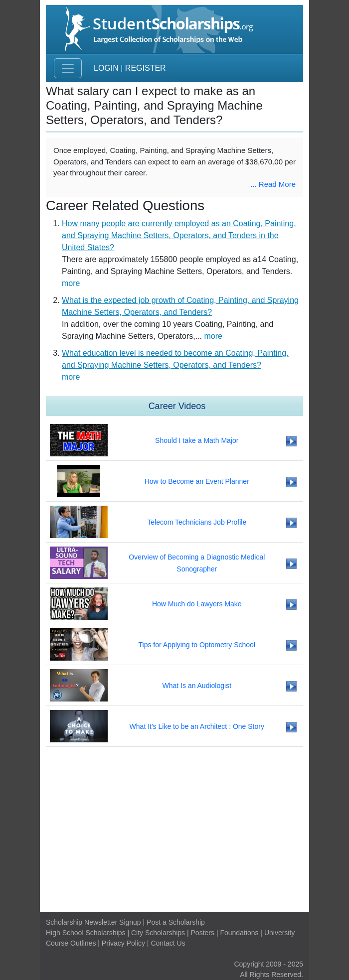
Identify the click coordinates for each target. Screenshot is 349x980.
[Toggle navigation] (68, 68)
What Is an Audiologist (197, 686)
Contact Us (168, 943)
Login (106, 68)
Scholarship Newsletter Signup (93, 922)
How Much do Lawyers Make (197, 604)
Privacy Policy (123, 943)
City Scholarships (158, 933)
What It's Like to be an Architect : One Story (197, 726)
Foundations (239, 933)
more (71, 283)
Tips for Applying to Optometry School (197, 645)
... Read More (273, 184)
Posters (203, 933)
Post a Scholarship (176, 922)
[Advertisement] (174, 830)
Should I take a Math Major (197, 440)
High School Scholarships (86, 933)
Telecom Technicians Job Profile (197, 522)
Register (146, 68)
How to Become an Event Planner (197, 481)
